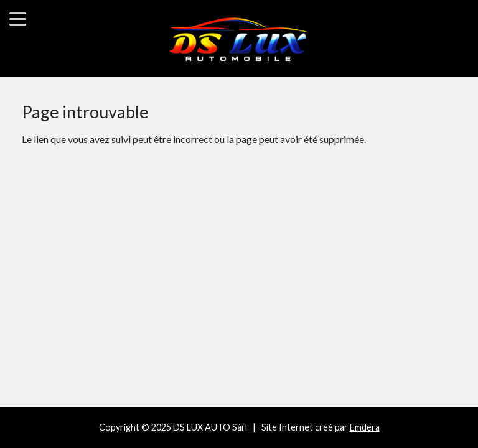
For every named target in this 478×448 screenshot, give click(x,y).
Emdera (365, 427)
